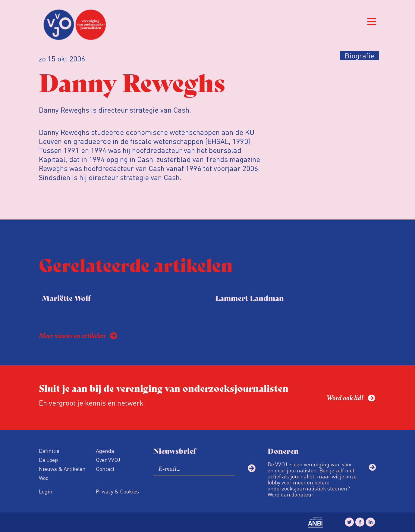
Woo (44, 478)
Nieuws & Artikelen (62, 469)
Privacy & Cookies (117, 491)
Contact (105, 469)
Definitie (49, 451)
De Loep (48, 460)
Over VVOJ (108, 460)
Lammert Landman (250, 298)
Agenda (105, 451)
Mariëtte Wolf (66, 298)
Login (46, 491)
